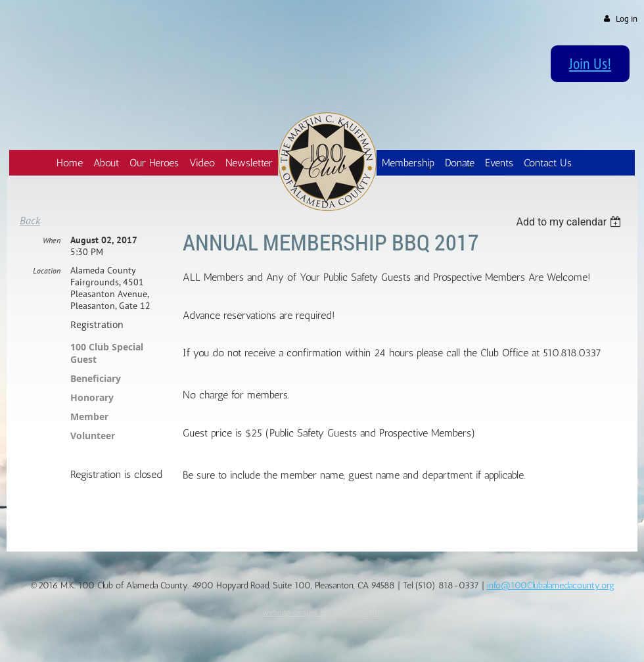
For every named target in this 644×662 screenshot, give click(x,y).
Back (30, 220)
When (52, 240)
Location (47, 271)
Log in (627, 19)
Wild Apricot (528, 637)
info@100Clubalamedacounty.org (551, 585)
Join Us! (590, 63)
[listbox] (570, 222)
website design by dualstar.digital (322, 612)
